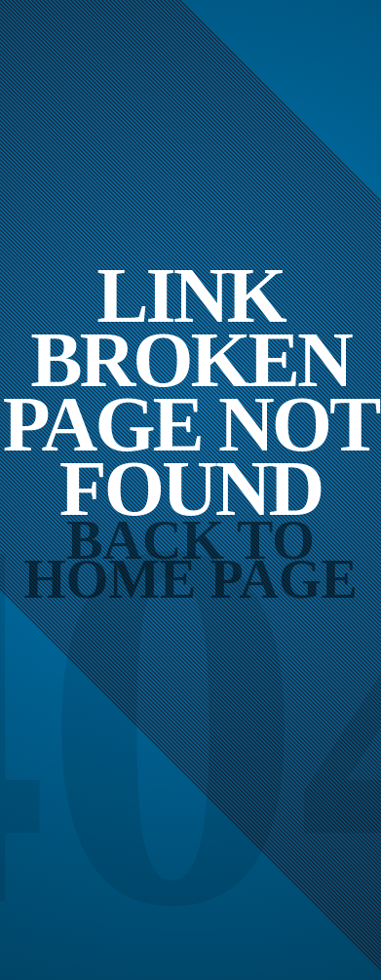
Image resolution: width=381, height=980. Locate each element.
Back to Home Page (190, 560)
